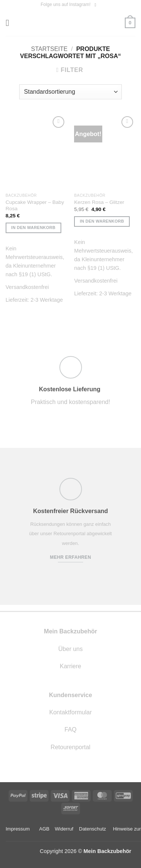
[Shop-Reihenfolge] (70, 92)
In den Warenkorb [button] (33, 227)
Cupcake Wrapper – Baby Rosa (35, 206)
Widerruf (64, 829)
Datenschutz (92, 829)
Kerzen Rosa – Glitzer (99, 202)
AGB (44, 829)
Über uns (70, 649)
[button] (10, 23)
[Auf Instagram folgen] (97, 5)
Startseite (49, 49)
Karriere (70, 666)
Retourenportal (71, 747)
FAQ (70, 730)
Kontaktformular (70, 712)
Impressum (18, 829)
